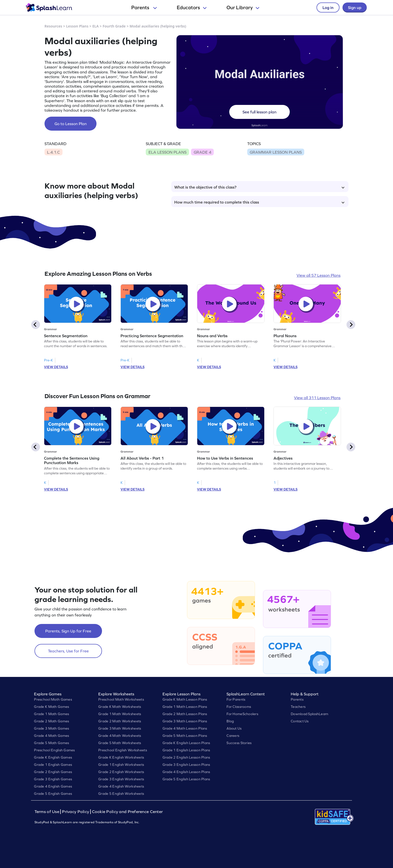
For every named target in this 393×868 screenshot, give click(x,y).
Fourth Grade (114, 26)
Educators (192, 7)
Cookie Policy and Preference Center (127, 812)
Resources (53, 26)
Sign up (355, 7)
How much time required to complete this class (259, 202)
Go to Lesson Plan (71, 124)
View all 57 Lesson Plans (318, 275)
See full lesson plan (259, 112)
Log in (328, 7)
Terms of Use (47, 812)
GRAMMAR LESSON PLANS (276, 152)
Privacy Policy (75, 812)
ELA (95, 26)
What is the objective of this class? (259, 187)
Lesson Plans (77, 26)
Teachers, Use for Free (68, 651)
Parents (144, 7)
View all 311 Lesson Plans (317, 398)
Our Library (243, 7)
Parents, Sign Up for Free (68, 631)
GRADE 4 (202, 152)
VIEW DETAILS (56, 367)
